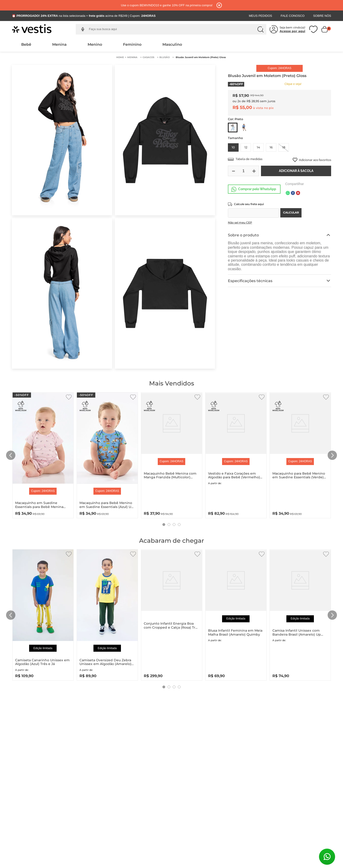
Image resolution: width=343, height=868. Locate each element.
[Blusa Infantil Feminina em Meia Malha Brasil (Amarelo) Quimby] (236, 614)
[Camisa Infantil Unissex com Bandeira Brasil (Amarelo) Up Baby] (300, 614)
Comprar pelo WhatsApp (257, 189)
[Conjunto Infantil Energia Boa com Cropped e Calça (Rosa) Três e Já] (172, 614)
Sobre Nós (322, 16)
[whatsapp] (288, 193)
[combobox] (175, 29)
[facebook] (293, 193)
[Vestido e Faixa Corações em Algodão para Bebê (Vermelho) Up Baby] (236, 454)
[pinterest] (298, 193)
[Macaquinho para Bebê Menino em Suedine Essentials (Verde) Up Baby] (300, 454)
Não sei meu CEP (240, 222)
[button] (83, 29)
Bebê (26, 44)
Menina (59, 44)
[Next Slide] (332, 455)
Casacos (148, 57)
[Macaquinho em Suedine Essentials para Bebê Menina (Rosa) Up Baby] (43, 454)
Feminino (132, 44)
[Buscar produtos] (261, 29)
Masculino (172, 44)
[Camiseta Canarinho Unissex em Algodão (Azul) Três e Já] (43, 614)
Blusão (165, 57)
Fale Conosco (293, 16)
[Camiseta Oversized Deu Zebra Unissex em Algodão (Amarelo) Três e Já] (107, 614)
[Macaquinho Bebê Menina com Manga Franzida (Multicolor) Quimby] (172, 454)
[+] (254, 171)
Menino (95, 44)
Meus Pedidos (261, 16)
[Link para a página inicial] (120, 57)
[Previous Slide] (11, 455)
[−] (233, 171)
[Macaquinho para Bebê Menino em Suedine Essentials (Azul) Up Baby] (107, 454)
